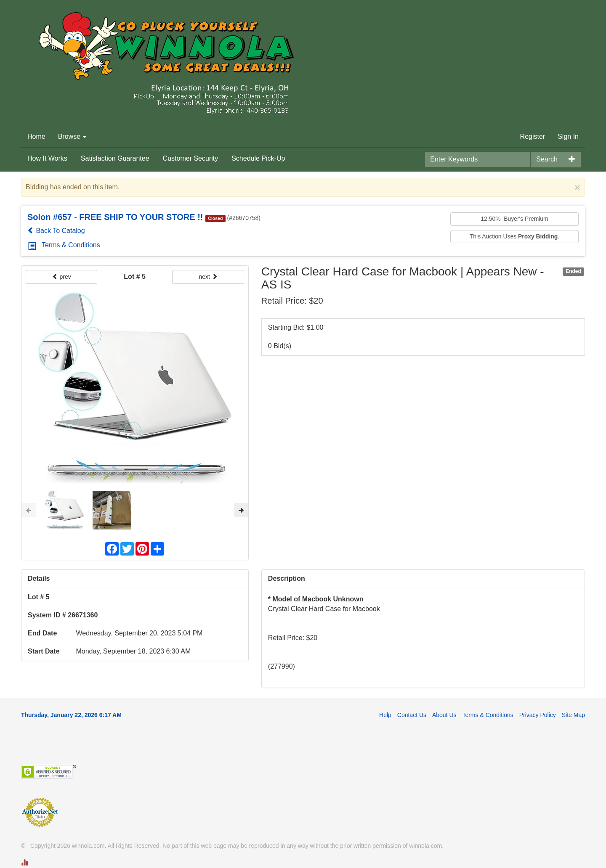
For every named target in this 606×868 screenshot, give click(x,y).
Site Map (573, 715)
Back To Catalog (56, 231)
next (208, 277)
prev (62, 277)
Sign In (568, 136)
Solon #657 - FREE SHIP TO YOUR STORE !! (115, 217)
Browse (72, 136)
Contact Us (412, 715)
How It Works (47, 158)
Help (385, 715)
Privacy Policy (538, 715)
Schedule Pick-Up (258, 158)
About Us (444, 715)
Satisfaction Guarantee (115, 158)
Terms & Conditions (64, 245)
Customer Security (191, 158)
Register (533, 136)
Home (36, 136)
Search (547, 159)
